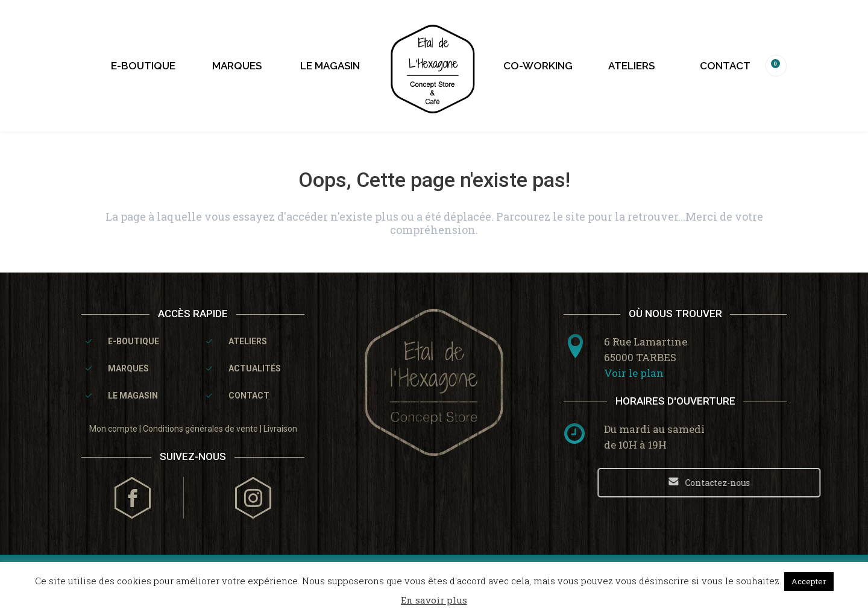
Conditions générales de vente (200, 429)
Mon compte (113, 429)
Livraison (280, 429)
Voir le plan (634, 373)
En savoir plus (434, 600)
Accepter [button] (809, 581)
